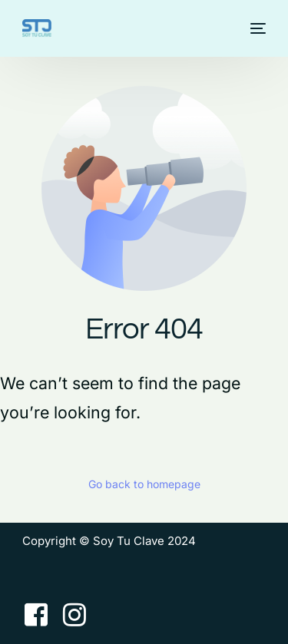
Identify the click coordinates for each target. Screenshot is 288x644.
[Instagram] (74, 614)
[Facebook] (36, 614)
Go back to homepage (144, 484)
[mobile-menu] (257, 28)
